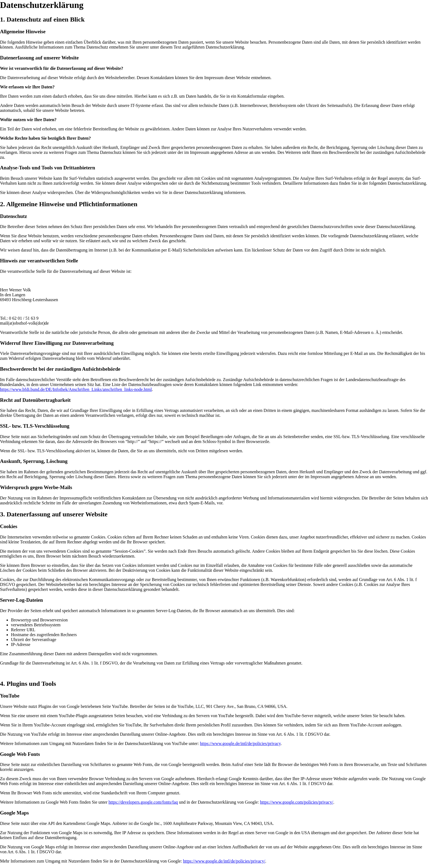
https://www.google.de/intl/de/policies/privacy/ (224, 861)
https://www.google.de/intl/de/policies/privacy (240, 743)
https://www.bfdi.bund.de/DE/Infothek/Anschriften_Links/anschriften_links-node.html (76, 389)
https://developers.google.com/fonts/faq (143, 802)
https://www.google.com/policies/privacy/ (296, 802)
